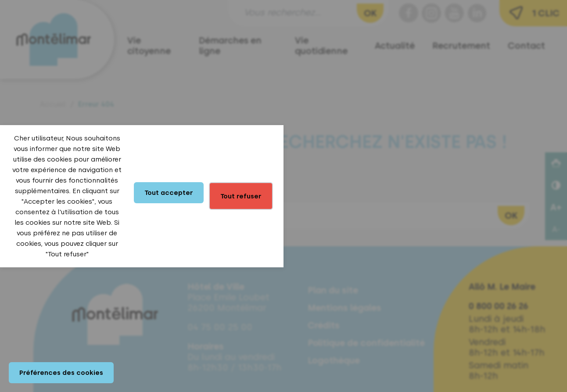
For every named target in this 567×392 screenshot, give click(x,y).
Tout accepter (169, 193)
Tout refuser (241, 196)
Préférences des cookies (61, 373)
